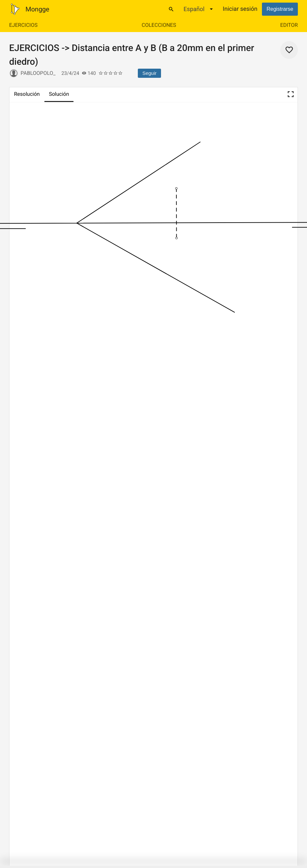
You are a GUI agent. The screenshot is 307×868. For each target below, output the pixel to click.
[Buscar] (171, 9)
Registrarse (280, 9)
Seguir (149, 73)
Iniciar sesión (240, 9)
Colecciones (159, 25)
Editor (289, 25)
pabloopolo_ (38, 73)
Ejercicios (23, 25)
